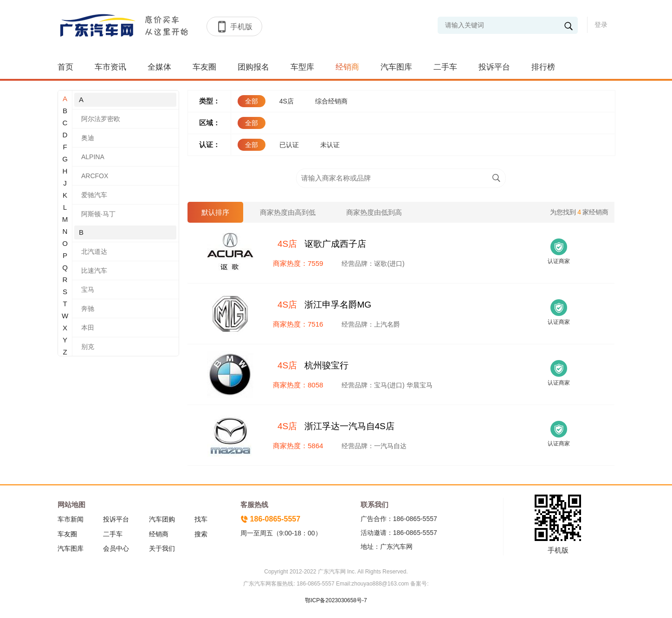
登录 (601, 25)
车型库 (302, 67)
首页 (65, 67)
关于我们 (162, 548)
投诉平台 (494, 67)
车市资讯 (110, 67)
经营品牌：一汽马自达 (374, 446)
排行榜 (543, 67)
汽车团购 (162, 519)
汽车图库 (396, 67)
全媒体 (159, 67)
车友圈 (204, 67)
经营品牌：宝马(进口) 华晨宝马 (387, 385)
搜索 (201, 534)
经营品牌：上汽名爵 (371, 324)
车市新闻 (71, 519)
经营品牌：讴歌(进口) (373, 264)
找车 (201, 519)
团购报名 (253, 67)
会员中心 (116, 548)
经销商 (347, 67)
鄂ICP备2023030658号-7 (336, 600)
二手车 (445, 67)
